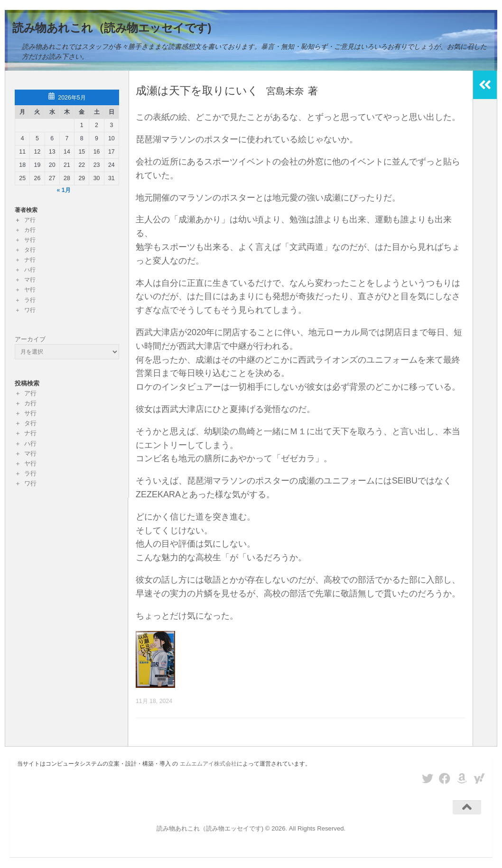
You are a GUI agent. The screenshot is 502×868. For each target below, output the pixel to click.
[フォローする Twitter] (428, 778)
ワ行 (30, 310)
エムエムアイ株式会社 (208, 764)
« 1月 (64, 190)
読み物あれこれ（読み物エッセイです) (112, 28)
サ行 (30, 240)
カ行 (30, 230)
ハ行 (30, 270)
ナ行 (30, 260)
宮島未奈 (291, 91)
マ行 (30, 280)
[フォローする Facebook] (445, 778)
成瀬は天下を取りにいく (200, 91)
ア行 (30, 220)
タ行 (30, 250)
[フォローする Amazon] (462, 778)
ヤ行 (30, 290)
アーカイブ (30, 339)
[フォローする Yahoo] (479, 778)
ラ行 (30, 300)
